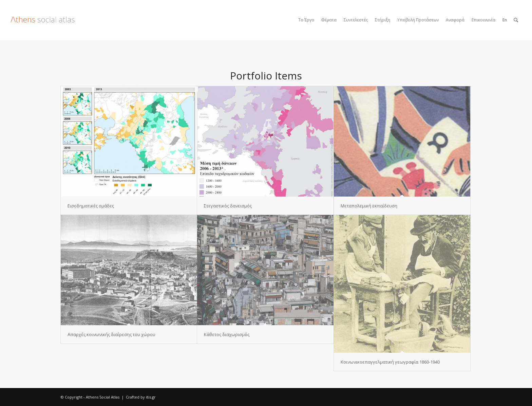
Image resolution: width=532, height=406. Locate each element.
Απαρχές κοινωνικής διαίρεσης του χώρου (111, 334)
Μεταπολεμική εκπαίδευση (369, 206)
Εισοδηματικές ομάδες (91, 206)
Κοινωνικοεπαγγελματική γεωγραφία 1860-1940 (390, 362)
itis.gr (151, 397)
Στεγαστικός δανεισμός (228, 206)
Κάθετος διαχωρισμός (227, 334)
